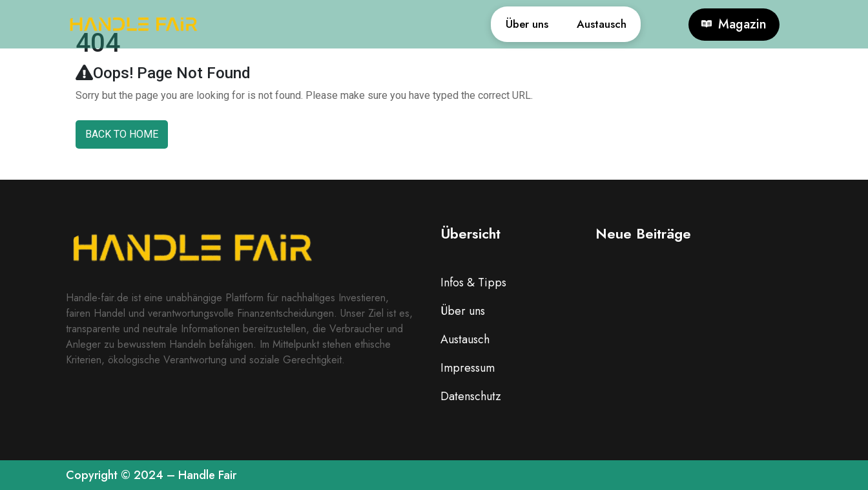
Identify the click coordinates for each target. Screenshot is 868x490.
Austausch (593, 24)
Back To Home (122, 134)
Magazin (734, 25)
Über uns (500, 24)
